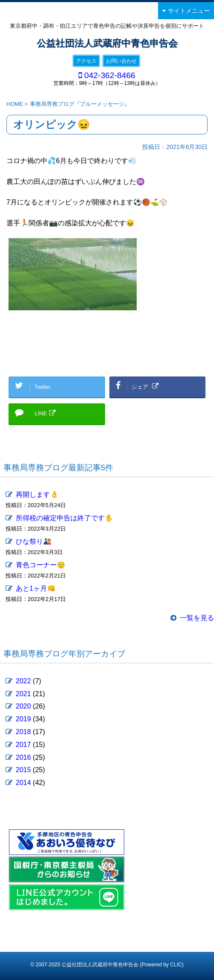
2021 (23, 694)
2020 (23, 706)
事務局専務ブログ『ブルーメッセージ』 (80, 104)
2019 (23, 719)
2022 (23, 681)
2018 (23, 732)
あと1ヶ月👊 (36, 588)
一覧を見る (197, 618)
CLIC (176, 965)
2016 (23, 757)
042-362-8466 (110, 75)
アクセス (86, 61)
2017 (23, 745)
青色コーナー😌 (41, 565)
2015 (23, 770)
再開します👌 (37, 494)
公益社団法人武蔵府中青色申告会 (107, 43)
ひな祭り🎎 (34, 541)
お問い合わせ (121, 61)
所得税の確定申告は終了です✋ (64, 518)
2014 (23, 783)
